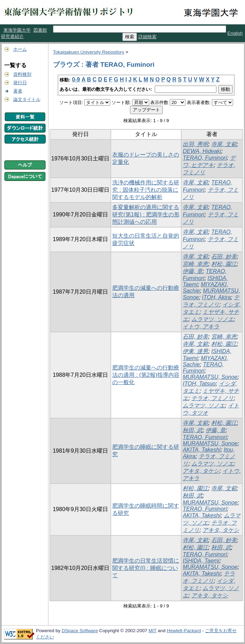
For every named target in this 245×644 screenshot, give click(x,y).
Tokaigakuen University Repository (89, 52)
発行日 (20, 83)
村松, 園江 (224, 264)
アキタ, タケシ (201, 471)
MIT (152, 631)
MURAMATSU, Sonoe (210, 377)
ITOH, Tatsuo (199, 384)
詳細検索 (147, 37)
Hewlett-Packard (184, 631)
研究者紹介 (12, 36)
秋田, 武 (193, 430)
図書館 (40, 30)
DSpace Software (80, 631)
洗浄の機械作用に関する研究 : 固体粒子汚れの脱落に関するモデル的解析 (146, 190)
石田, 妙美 (224, 257)
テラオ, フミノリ (212, 398)
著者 (18, 91)
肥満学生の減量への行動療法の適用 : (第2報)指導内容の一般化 (146, 375)
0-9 (76, 79)
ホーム (20, 49)
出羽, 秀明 (195, 144)
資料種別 (22, 74)
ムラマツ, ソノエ (212, 319)
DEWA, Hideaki (202, 151)
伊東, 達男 (195, 351)
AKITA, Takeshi (202, 450)
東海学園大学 (17, 30)
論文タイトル (27, 99)
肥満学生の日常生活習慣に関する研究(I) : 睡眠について (146, 568)
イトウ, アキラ (201, 327)
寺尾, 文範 (224, 144)
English (235, 33)
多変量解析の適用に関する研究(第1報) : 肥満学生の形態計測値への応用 (146, 214)
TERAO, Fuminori (205, 158)
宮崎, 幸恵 (195, 264)
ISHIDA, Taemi (201, 561)
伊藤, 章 (193, 271)
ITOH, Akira (217, 297)
